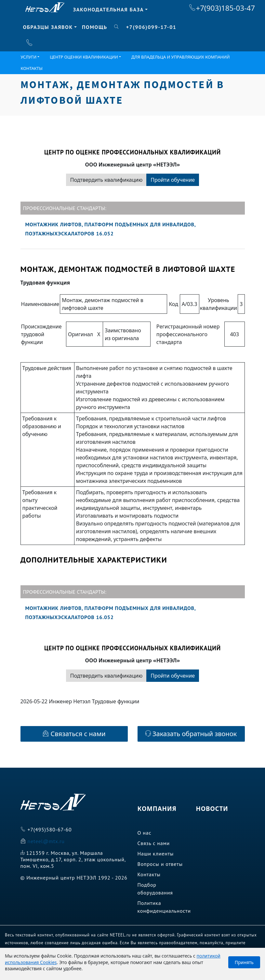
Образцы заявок (48, 27)
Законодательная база (108, 9)
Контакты (32, 68)
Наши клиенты (156, 854)
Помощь (95, 27)
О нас (145, 833)
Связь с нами (154, 843)
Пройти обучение (173, 180)
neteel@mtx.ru (46, 841)
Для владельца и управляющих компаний (181, 57)
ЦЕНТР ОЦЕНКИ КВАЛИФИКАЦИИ (84, 57)
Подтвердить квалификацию (106, 180)
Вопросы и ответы (160, 864)
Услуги (29, 57)
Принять (244, 962)
